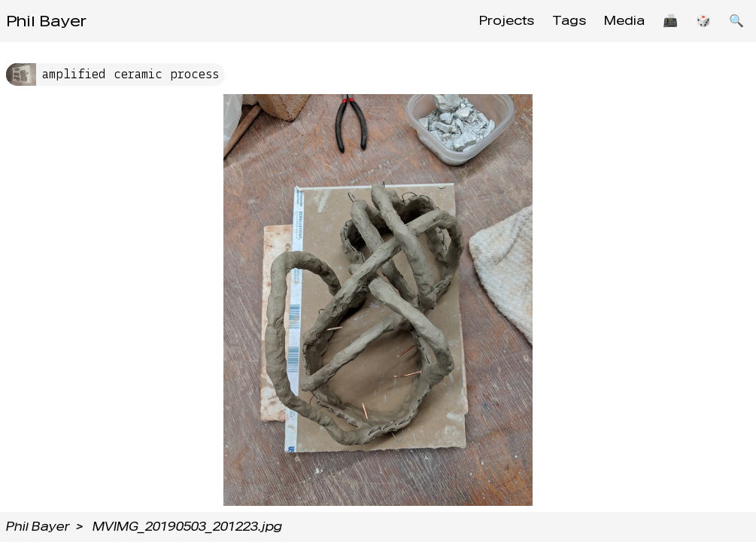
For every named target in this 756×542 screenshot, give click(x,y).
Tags (569, 21)
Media (624, 21)
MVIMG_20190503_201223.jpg (187, 527)
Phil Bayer (46, 21)
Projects (507, 21)
